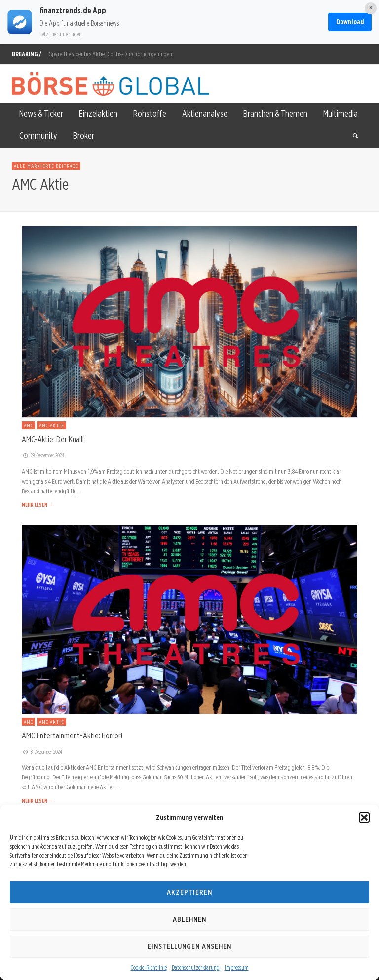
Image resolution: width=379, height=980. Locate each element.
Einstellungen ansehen (189, 946)
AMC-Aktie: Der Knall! (53, 439)
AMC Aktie (52, 425)
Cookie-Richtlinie (149, 967)
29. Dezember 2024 (43, 455)
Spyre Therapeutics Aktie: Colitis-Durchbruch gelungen (111, 54)
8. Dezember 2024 (42, 752)
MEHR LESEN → (38, 505)
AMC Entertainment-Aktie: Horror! (72, 735)
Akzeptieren (189, 892)
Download (350, 22)
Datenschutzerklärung (196, 967)
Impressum (237, 967)
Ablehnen (189, 919)
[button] (364, 817)
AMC (28, 425)
